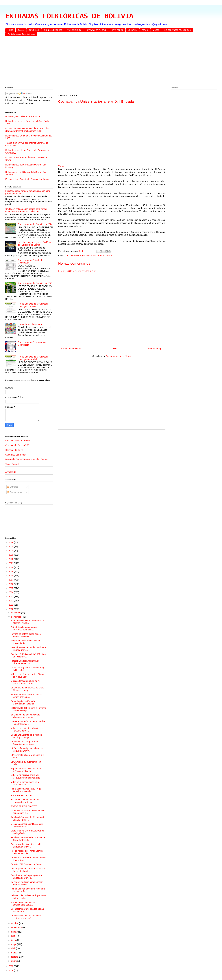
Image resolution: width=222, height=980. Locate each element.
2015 (11, 588)
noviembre (16, 617)
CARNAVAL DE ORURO (53, 30)
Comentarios (14, 492)
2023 (11, 555)
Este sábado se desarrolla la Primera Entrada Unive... (28, 649)
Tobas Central (12, 464)
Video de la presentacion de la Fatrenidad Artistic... (25, 783)
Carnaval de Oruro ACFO (17, 445)
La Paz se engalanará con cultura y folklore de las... (27, 669)
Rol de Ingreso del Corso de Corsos (21, 34)
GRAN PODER (117, 30)
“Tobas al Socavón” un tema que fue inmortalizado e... (28, 723)
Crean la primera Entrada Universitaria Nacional (23, 703)
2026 (11, 542)
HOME (10, 30)
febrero (15, 957)
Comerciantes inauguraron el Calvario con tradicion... (24, 743)
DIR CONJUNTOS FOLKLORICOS (178, 30)
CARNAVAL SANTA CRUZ (96, 30)
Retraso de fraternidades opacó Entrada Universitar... (26, 635)
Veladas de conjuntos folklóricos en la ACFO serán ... (27, 729)
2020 (11, 567)
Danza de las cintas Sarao (31, 324)
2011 (11, 605)
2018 (11, 576)
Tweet (61, 166)
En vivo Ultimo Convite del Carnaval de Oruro (27, 179)
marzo (14, 953)
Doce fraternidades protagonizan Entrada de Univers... (26, 877)
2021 (11, 563)
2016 (11, 584)
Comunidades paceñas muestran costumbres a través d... (26, 917)
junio (14, 940)
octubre (15, 923)
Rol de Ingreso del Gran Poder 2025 (23, 116)
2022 (11, 559)
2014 (11, 592)
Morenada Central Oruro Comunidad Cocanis (27, 459)
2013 (11, 597)
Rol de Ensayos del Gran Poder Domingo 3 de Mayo (33, 305)
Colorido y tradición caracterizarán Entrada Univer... (27, 883)
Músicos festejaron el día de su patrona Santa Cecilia (25, 682)
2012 (11, 601)
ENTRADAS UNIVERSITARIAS (97, 256)
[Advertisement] (97, 62)
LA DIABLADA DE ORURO (18, 441)
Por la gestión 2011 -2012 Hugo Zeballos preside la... (26, 790)
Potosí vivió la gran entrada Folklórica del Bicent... (24, 629)
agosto (15, 932)
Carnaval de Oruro (14, 450)
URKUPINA (132, 30)
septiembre (17, 928)
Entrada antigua (156, 349)
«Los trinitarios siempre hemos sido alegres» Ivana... (28, 622)
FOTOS (145, 30)
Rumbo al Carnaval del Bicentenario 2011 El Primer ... (28, 819)
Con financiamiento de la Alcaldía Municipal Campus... (27, 736)
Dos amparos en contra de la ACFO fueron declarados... (28, 870)
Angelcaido (11, 472)
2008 (11, 970)
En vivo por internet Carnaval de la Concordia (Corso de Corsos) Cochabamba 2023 (27, 130)
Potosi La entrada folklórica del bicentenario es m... (25, 662)
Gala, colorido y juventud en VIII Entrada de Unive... (26, 845)
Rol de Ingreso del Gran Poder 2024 (35, 224)
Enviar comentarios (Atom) (119, 356)
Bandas (21, 30)
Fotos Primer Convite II (22, 795)
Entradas (13, 487)
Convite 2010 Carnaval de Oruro (26, 864)
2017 (11, 580)
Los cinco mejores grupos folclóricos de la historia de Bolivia (35, 244)
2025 (11, 546)
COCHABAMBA (73, 256)
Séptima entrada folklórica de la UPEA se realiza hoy (26, 770)
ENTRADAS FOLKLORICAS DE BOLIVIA (69, 16)
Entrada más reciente (71, 349)
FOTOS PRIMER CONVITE (24, 806)
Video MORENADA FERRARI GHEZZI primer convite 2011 (25, 777)
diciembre (16, 613)
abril (13, 948)
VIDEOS (156, 30)
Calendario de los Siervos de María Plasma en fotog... (27, 689)
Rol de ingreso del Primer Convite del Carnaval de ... (27, 852)
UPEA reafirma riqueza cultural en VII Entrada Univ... (27, 750)
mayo (14, 944)
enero (14, 961)
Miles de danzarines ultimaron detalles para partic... (25, 903)
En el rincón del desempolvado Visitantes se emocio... (25, 716)
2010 (11, 609)
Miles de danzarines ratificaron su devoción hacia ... (27, 825)
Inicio (114, 349)
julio (13, 936)
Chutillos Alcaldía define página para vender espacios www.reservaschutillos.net (26, 210)
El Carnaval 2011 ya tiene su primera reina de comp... (28, 709)
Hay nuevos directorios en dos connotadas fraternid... (25, 801)
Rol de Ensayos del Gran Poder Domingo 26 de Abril (33, 358)
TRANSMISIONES (74, 30)
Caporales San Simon (16, 455)
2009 (11, 966)
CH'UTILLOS (34, 30)
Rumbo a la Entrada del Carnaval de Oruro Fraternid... (28, 839)
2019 (11, 572)
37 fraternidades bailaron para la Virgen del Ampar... (26, 696)
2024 (11, 551)
